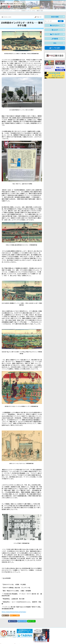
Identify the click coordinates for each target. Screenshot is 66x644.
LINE (31, 621)
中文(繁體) (56, 640)
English (41, 640)
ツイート (22, 621)
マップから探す (55, 48)
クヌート (38, 17)
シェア (13, 621)
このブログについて (21, 636)
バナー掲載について (6, 636)
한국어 (63, 640)
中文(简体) (49, 640)
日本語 (35, 640)
